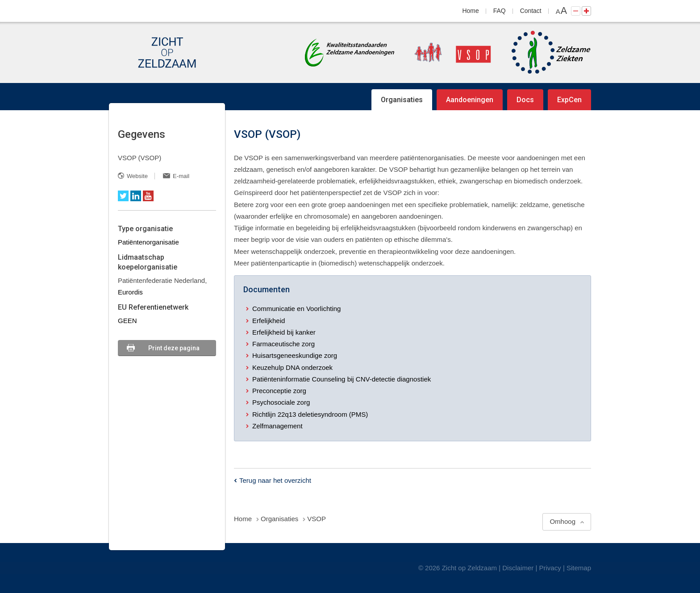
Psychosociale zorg (281, 402)
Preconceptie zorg (279, 391)
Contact (531, 11)
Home (471, 11)
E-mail (181, 176)
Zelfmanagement (277, 426)
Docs (525, 100)
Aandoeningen (470, 100)
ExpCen (569, 100)
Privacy (550, 568)
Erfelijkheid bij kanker (284, 332)
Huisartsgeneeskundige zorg (295, 355)
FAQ (500, 11)
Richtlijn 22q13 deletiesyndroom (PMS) (310, 414)
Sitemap (579, 568)
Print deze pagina (174, 348)
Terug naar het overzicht (275, 480)
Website (137, 176)
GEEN (127, 321)
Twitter (123, 196)
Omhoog (562, 521)
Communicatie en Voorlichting (296, 309)
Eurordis (130, 292)
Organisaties (402, 100)
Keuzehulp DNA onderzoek (292, 367)
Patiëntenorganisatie (148, 242)
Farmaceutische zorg (283, 344)
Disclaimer (518, 568)
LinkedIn (136, 196)
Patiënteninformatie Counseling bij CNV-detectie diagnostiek (342, 379)
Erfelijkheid (269, 321)
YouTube (148, 196)
